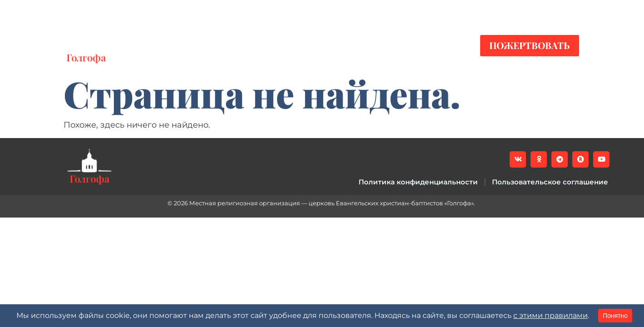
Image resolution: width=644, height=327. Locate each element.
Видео (228, 45)
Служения (288, 45)
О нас (353, 45)
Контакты (416, 45)
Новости (171, 45)
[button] (572, 10)
